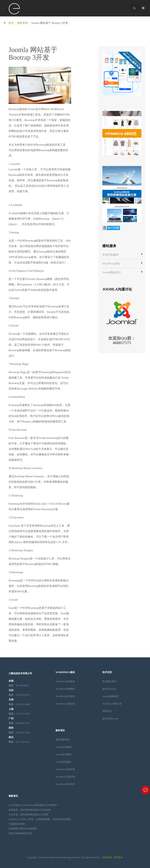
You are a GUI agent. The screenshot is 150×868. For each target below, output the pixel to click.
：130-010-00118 (19, 695)
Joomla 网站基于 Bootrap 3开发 (33, 54)
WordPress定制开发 (65, 769)
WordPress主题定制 (65, 704)
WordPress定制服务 (65, 681)
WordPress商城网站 (65, 689)
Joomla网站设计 (112, 272)
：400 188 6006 (19, 686)
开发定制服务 (111, 255)
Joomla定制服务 (64, 747)
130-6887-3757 (19, 723)
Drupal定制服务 (63, 762)
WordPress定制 (111, 264)
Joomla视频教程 (110, 696)
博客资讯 (22, 23)
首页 (11, 23)
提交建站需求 (109, 681)
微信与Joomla (109, 689)
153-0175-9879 (19, 714)
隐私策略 (107, 857)
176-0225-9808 (19, 704)
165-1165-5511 (19, 742)
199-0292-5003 (19, 733)
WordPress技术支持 (65, 696)
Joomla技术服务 (64, 754)
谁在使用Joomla (110, 719)
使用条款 (118, 857)
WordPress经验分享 (112, 704)
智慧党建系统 (62, 740)
